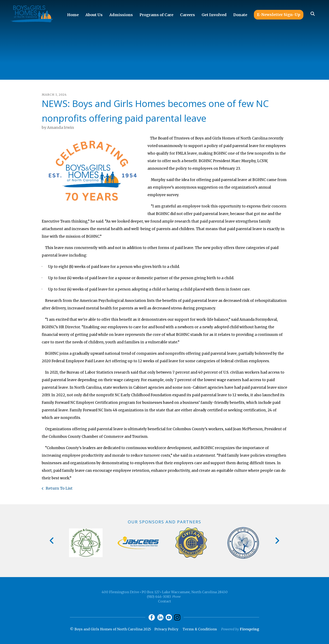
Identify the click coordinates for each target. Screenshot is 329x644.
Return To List (59, 488)
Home (73, 15)
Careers (187, 15)
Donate (240, 15)
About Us (94, 15)
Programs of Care (156, 15)
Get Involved (214, 15)
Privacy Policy (166, 629)
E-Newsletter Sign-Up (279, 15)
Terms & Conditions (200, 629)
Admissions (121, 15)
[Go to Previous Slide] (52, 541)
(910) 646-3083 (159, 597)
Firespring (249, 629)
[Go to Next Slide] (277, 541)
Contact (164, 601)
